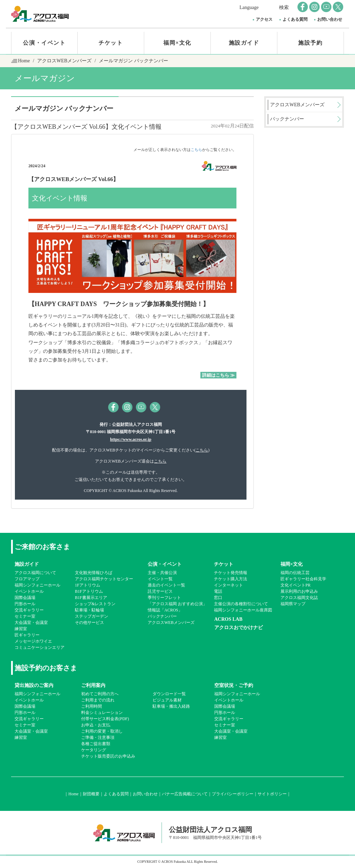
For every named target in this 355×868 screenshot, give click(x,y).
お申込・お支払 (96, 725)
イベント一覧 (160, 579)
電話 (218, 591)
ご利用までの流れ (98, 700)
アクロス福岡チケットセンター (104, 579)
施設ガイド (244, 43)
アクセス (264, 19)
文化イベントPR (296, 585)
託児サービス (160, 591)
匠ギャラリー (27, 635)
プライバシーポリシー (233, 794)
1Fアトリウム (88, 585)
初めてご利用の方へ (100, 694)
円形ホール (25, 604)
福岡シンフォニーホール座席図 (243, 610)
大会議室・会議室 (31, 623)
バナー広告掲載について (185, 794)
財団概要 (91, 794)
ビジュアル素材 (167, 700)
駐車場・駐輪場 (89, 610)
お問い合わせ (330, 19)
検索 (284, 7)
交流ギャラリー (29, 610)
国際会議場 (25, 598)
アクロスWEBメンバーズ (64, 61)
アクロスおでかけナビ (239, 628)
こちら (196, 150)
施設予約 (310, 43)
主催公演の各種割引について (241, 604)
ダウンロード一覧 (169, 694)
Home (24, 61)
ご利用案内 (93, 685)
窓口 (218, 598)
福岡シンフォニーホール (37, 585)
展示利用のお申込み (299, 591)
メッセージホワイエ (33, 641)
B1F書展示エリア (91, 598)
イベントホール (29, 591)
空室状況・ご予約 (234, 685)
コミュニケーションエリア (40, 647)
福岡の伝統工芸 (295, 573)
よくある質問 (295, 19)
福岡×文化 (177, 43)
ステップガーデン (92, 616)
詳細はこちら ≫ (218, 375)
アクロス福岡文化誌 (299, 598)
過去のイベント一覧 (166, 585)
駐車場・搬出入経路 (171, 706)
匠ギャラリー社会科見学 (303, 579)
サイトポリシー (272, 794)
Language (249, 7)
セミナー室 (25, 616)
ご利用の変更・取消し (102, 731)
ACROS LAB (228, 619)
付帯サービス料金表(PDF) (105, 719)
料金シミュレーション (102, 713)
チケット (111, 43)
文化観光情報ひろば (94, 573)
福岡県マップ (293, 604)
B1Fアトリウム (89, 591)
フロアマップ (27, 579)
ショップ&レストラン (95, 604)
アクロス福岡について (35, 573)
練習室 (21, 629)
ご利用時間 (92, 706)
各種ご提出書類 (96, 744)
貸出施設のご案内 (34, 685)
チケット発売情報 (231, 573)
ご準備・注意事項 (98, 737)
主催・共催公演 (162, 573)
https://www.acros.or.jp (131, 439)
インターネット (228, 585)
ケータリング (94, 750)
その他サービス (89, 623)
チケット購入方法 (231, 579)
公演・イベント (44, 43)
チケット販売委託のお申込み (108, 756)
